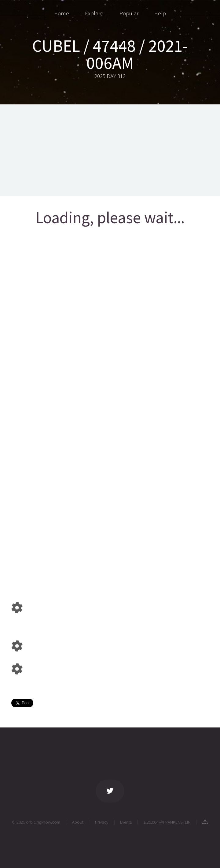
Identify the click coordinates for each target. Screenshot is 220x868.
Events (126, 822)
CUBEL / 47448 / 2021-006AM (110, 54)
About (78, 822)
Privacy (102, 822)
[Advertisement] (110, 150)
